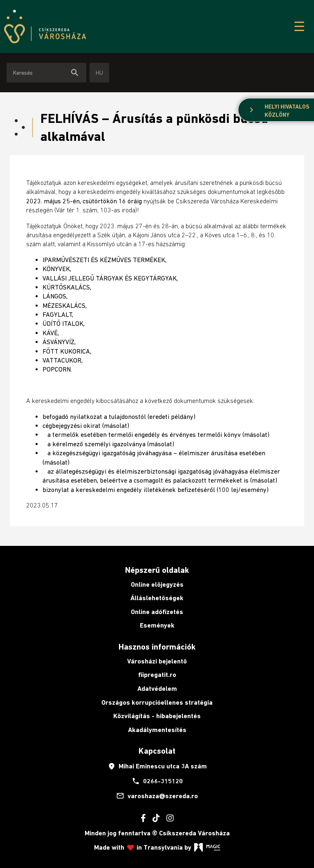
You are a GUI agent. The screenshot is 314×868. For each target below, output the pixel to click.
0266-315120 (157, 781)
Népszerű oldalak (157, 570)
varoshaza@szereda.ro (157, 796)
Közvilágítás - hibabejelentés (157, 716)
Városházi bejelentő (157, 661)
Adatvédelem (157, 689)
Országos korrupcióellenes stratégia (157, 702)
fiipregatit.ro (157, 675)
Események (157, 625)
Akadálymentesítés (157, 730)
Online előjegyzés (157, 584)
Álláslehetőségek (157, 598)
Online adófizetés (157, 612)
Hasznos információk (157, 647)
